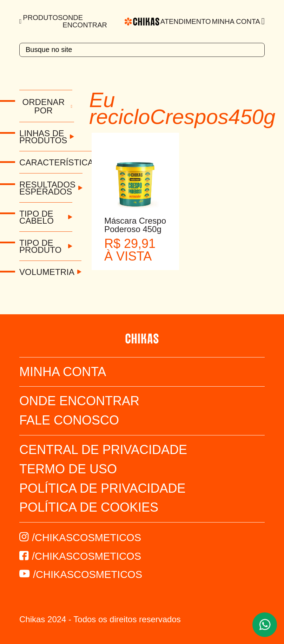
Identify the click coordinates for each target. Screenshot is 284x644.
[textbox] (142, 50)
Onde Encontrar (85, 21)
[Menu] (21, 21)
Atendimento (186, 21)
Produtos (43, 18)
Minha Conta (236, 21)
